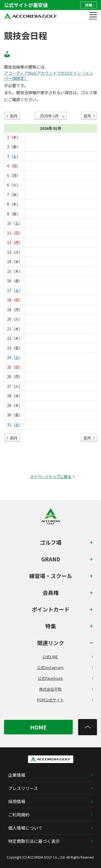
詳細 (90, 5)
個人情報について (25, 828)
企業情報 (17, 775)
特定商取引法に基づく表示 (34, 841)
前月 (14, 116)
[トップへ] (88, 727)
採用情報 (17, 801)
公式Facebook (65, 678)
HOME (38, 727)
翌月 (87, 116)
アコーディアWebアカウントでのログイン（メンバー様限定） (49, 76)
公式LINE (68, 657)
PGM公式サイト (65, 700)
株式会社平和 (66, 689)
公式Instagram (65, 667)
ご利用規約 (19, 815)
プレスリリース (23, 788)
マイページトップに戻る (51, 476)
